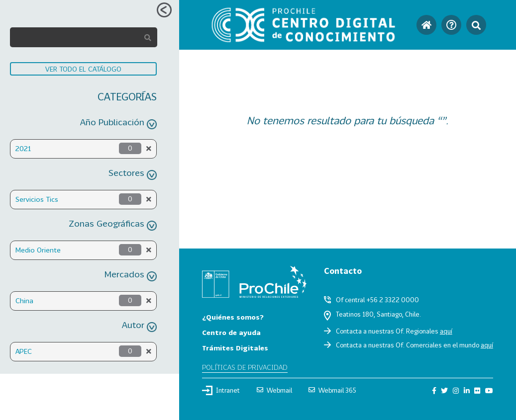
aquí (446, 331)
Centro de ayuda (231, 332)
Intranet (221, 390)
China (24, 300)
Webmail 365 (332, 390)
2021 (23, 148)
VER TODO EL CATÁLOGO (83, 69)
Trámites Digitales (235, 348)
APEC (24, 351)
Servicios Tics (37, 199)
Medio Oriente (38, 250)
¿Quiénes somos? (233, 317)
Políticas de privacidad (245, 367)
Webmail (274, 390)
